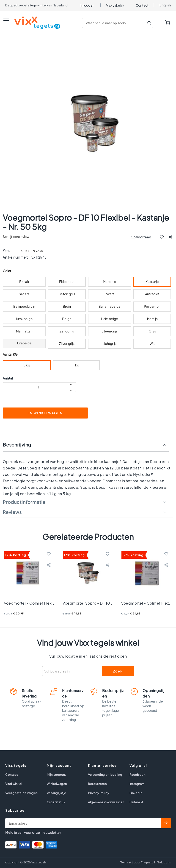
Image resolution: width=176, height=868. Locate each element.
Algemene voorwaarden (106, 802)
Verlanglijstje (56, 793)
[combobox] (118, 23)
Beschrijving (17, 445)
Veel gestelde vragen (21, 793)
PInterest (136, 802)
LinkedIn (136, 793)
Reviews (12, 512)
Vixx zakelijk (115, 5)
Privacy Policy (99, 793)
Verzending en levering (105, 775)
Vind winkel (14, 784)
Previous (8, 541)
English (165, 5)
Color (7, 271)
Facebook (137, 775)
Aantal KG (10, 354)
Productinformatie (24, 502)
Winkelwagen (57, 784)
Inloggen (87, 5)
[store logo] (33, 23)
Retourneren (97, 784)
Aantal (8, 378)
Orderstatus (56, 802)
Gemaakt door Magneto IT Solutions (145, 862)
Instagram (137, 784)
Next (168, 541)
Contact (142, 5)
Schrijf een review (16, 237)
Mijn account (56, 775)
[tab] (88, 447)
